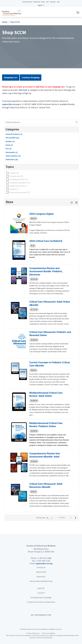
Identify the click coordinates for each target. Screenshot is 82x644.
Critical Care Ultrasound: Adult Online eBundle (50, 303)
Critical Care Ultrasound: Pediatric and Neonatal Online (50, 334)
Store (43, 2)
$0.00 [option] (33, 246)
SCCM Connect (27, 2)
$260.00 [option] (33, 492)
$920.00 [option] (33, 218)
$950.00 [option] (33, 370)
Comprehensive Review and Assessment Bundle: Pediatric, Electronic (46, 271)
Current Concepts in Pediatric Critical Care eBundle (50, 364)
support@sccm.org (11, 104)
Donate (53, 2)
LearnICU (41, 593)
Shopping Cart (11, 77)
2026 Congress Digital (41, 214)
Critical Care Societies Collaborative (41, 602)
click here (23, 90)
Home (5, 22)
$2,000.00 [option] (34, 401)
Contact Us (41, 567)
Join (58, 2)
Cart (47, 2)
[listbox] (50, 219)
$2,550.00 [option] (34, 461)
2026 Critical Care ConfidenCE (46, 241)
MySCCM (37, 2)
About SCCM (41, 572)
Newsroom (41, 577)
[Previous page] (71, 518)
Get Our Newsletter (41, 615)
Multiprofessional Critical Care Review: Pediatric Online (46, 425)
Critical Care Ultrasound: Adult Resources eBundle (46, 485)
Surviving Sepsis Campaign (41, 597)
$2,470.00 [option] (34, 279)
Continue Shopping (31, 77)
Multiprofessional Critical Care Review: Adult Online (46, 394)
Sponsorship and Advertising (41, 581)
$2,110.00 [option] (34, 310)
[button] (41, 5)
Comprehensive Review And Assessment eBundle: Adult (45, 455)
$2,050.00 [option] (34, 340)
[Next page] (76, 518)
